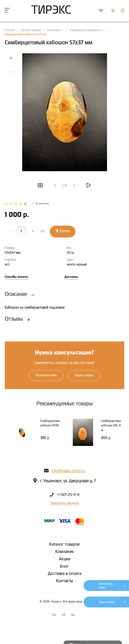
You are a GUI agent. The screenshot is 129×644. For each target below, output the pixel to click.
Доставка (71, 277)
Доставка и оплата (64, 574)
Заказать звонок (65, 503)
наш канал (107, 602)
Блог (64, 566)
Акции (64, 559)
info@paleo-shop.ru (68, 471)
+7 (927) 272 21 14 (68, 495)
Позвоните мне (46, 375)
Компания (65, 552)
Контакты (65, 581)
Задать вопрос (84, 375)
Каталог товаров (64, 544)
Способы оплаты (16, 277)
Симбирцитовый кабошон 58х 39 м (112, 426)
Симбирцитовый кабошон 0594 (51, 423)
